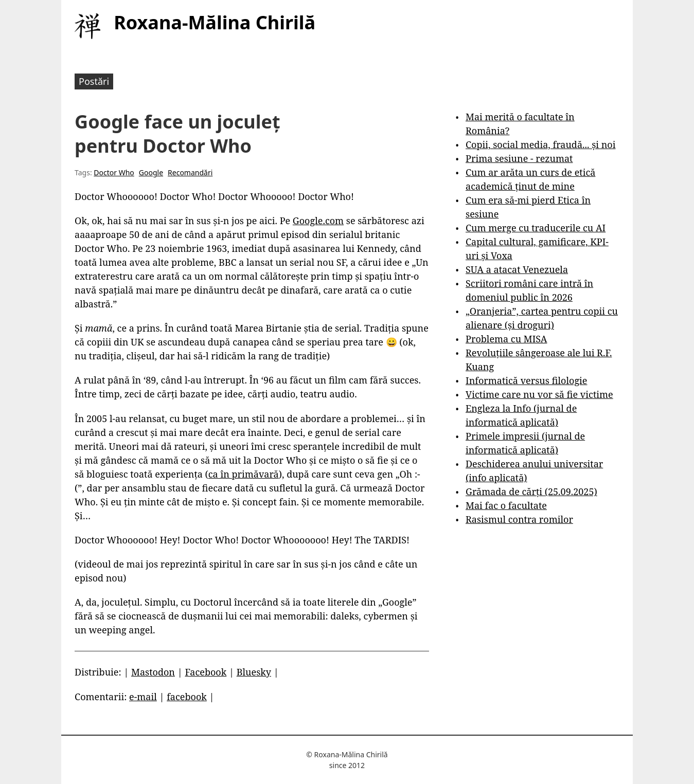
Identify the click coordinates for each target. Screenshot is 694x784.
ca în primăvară (244, 474)
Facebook (206, 672)
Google (151, 172)
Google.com (318, 221)
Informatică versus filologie (526, 380)
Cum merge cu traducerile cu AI (536, 228)
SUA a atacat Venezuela (517, 269)
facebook (187, 697)
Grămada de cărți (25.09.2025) (531, 491)
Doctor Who (114, 172)
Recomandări (190, 172)
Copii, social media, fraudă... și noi (540, 144)
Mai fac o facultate (506, 505)
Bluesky (254, 672)
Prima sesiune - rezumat (519, 158)
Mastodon (153, 672)
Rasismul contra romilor (519, 519)
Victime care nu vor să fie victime (539, 394)
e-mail (143, 697)
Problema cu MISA (506, 339)
